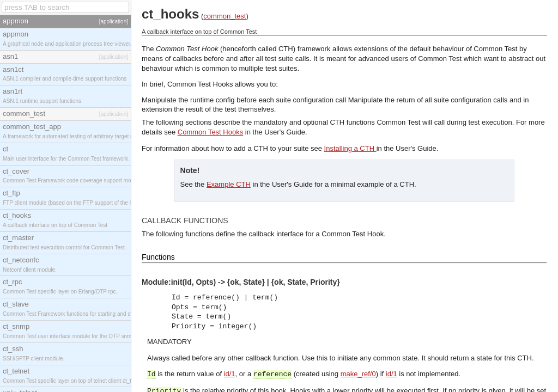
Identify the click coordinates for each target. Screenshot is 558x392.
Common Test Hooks (210, 132)
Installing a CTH (350, 148)
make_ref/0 (358, 374)
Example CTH (229, 184)
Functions (158, 257)
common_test (225, 16)
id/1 (230, 374)
